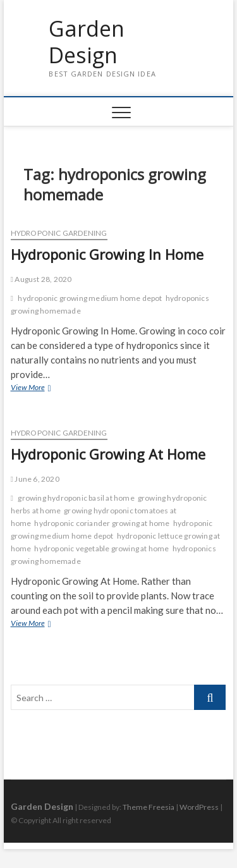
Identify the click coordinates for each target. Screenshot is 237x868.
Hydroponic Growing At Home (108, 454)
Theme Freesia (149, 807)
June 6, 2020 (35, 479)
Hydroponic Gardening (59, 233)
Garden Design (87, 42)
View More (45, 388)
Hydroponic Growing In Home (107, 254)
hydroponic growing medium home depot (90, 298)
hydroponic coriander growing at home (102, 523)
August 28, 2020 (41, 279)
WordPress (199, 807)
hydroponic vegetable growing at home (101, 548)
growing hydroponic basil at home (76, 498)
